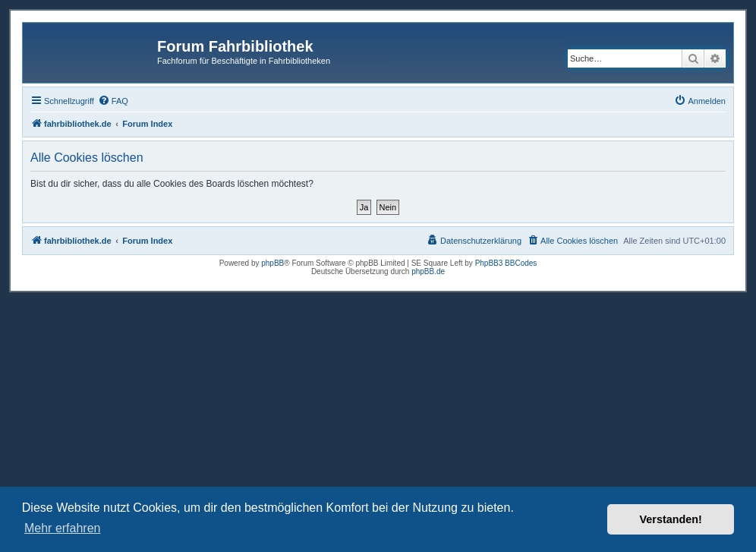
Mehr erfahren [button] (63, 528)
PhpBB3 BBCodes (506, 263)
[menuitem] (113, 101)
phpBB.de (428, 271)
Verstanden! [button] (671, 519)
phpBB (272, 263)
